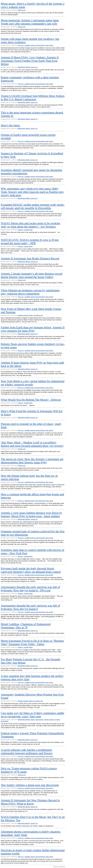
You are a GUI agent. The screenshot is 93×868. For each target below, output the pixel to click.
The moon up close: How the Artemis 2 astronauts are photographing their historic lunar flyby (32, 461)
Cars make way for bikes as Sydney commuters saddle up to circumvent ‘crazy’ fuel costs (32, 715)
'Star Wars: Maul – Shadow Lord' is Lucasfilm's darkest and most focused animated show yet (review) (32, 444)
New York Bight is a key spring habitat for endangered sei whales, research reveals (33, 383)
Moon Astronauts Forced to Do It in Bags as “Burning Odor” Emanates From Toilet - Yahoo (32, 642)
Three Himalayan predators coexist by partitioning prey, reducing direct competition (30, 292)
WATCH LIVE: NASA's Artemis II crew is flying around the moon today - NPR (30, 242)
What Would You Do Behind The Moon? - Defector (31, 400)
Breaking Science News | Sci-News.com (30, 315)
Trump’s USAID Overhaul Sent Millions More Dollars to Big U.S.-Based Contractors (33, 98)
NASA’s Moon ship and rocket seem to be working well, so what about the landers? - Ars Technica (30, 225)
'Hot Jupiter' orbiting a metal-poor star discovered (30, 785)
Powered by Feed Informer (59, 867)
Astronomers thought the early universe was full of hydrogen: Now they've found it (30, 607)
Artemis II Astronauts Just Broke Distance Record (30, 258)
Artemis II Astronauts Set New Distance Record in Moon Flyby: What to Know (30, 802)
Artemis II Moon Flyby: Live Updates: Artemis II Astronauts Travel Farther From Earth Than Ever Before (30, 61)
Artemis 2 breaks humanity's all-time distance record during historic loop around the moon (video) (32, 275)
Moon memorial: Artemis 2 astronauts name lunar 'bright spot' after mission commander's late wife (30, 22)
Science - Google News (25, 230)
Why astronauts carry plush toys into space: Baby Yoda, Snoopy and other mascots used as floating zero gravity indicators (32, 192)
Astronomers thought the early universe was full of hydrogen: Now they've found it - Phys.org (30, 589)
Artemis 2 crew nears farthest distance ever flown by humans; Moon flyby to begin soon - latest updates (32, 514)
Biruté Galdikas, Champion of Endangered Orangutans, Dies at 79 (26, 626)
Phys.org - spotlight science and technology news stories (36, 45)
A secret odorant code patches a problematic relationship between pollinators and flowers (27, 751)
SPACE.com (22, 10)
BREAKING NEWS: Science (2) (28, 67)
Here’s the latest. (11, 125)
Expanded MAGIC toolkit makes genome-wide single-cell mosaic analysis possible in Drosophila (33, 206)
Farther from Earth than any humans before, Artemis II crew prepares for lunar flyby (33, 329)
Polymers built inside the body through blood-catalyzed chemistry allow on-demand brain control (31, 570)
